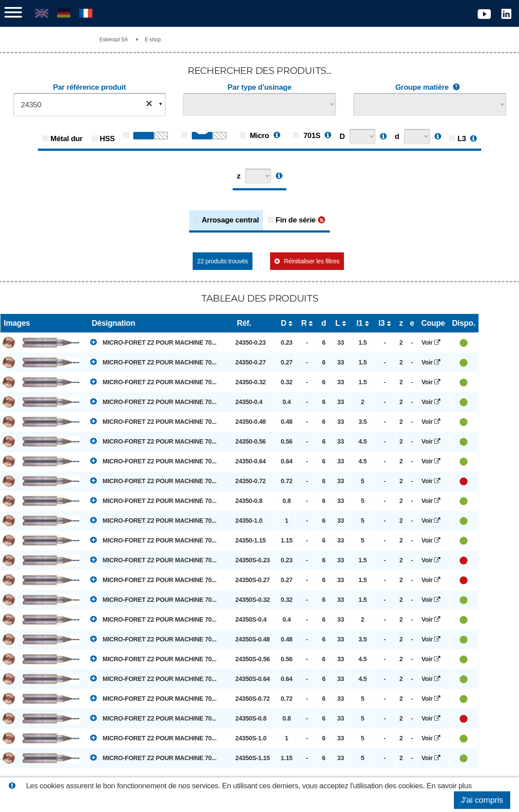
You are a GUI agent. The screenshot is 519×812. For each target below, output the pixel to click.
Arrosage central (230, 220)
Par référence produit (89, 87)
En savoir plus (449, 786)
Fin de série (296, 220)
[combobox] (90, 104)
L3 (462, 139)
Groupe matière (430, 87)
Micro (254, 136)
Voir (433, 342)
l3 (381, 323)
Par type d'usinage (259, 87)
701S (307, 136)
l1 (359, 323)
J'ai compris (482, 800)
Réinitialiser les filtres (311, 261)
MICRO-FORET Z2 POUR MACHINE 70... (153, 342)
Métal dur (67, 139)
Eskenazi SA (114, 40)
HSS (107, 139)
